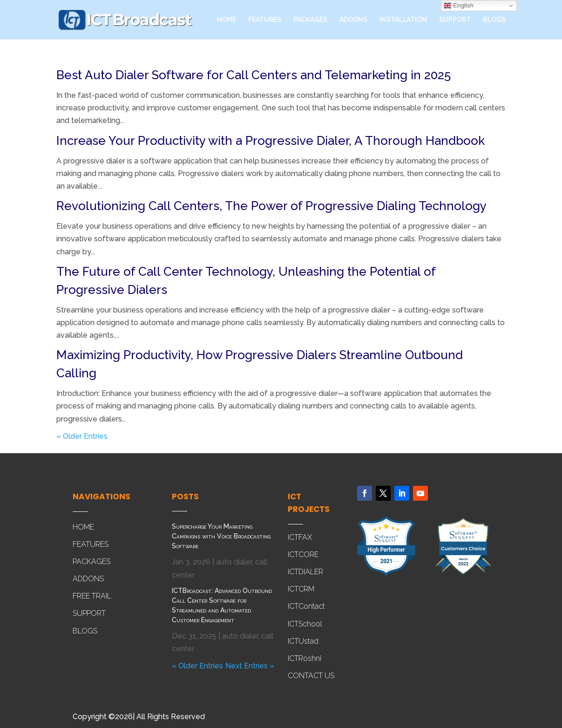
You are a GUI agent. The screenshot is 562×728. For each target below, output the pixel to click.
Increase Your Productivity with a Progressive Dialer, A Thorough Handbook (271, 141)
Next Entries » (250, 666)
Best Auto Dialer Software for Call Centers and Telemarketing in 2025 (254, 75)
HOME (227, 20)
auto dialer (234, 562)
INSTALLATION (403, 20)
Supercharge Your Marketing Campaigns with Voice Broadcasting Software (221, 536)
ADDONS (353, 20)
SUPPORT (455, 20)
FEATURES (265, 20)
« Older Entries (82, 436)
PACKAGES (310, 20)
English (458, 6)
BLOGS (494, 20)
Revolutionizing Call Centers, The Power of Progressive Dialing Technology (271, 206)
